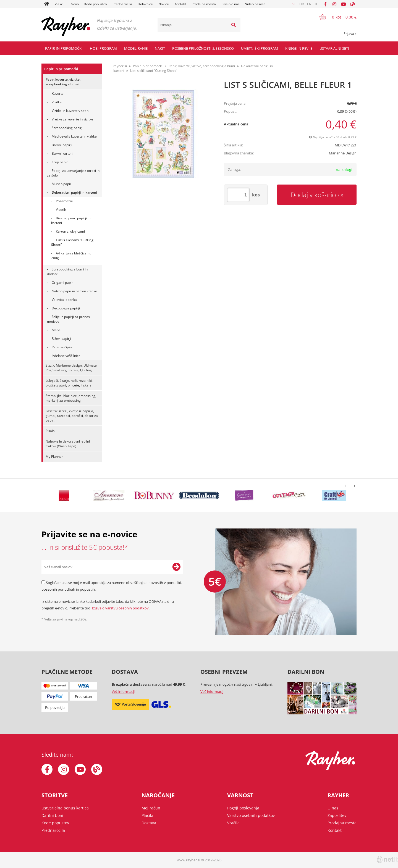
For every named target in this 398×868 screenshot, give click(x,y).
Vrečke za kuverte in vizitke (72, 119)
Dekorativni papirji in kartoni (74, 192)
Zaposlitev (337, 815)
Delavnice (145, 4)
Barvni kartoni (62, 153)
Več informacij (123, 691)
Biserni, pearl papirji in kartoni (71, 220)
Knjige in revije (299, 48)
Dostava (149, 823)
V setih (61, 210)
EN (309, 4)
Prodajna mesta (204, 4)
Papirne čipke (62, 347)
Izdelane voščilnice (66, 356)
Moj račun (151, 808)
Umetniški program (260, 48)
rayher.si (120, 66)
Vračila (233, 823)
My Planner (54, 457)
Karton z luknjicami (70, 231)
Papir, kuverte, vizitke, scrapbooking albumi (63, 82)
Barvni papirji (62, 145)
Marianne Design (343, 153)
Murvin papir (61, 184)
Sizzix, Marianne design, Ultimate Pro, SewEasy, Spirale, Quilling (71, 368)
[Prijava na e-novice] (176, 567)
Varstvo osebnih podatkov (251, 815)
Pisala (50, 431)
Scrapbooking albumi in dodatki (67, 272)
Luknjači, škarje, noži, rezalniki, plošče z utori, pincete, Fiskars (69, 383)
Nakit (160, 48)
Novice (164, 4)
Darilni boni (52, 815)
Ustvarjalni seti (334, 48)
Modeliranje (136, 48)
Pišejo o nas (231, 4)
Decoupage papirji (66, 308)
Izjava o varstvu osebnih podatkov (120, 608)
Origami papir (62, 282)
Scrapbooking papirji (67, 128)
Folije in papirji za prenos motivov (68, 319)
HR (302, 4)
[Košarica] (335, 17)
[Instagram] (334, 4)
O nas (333, 808)
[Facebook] (325, 4)
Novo (75, 4)
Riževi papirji (61, 339)
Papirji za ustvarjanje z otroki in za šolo (73, 173)
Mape (56, 330)
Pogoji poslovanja (243, 808)
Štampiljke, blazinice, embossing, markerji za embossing (71, 398)
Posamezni (64, 201)
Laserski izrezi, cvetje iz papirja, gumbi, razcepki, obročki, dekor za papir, (72, 416)
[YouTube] (344, 4)
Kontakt (180, 4)
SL (294, 4)
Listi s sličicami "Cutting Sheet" (72, 242)
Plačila (147, 815)
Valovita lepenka (64, 300)
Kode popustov (96, 4)
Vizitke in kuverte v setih (70, 111)
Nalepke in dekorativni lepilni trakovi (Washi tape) (68, 444)
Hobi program (103, 48)
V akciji (60, 4)
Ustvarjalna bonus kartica (65, 808)
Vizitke (57, 102)
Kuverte (58, 94)
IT (316, 4)
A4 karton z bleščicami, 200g (71, 256)
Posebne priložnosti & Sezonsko (203, 48)
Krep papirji (61, 162)
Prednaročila (122, 4)
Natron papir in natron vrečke (74, 291)
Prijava (350, 34)
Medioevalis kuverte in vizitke (74, 136)
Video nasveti (255, 4)
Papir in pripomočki (64, 48)
